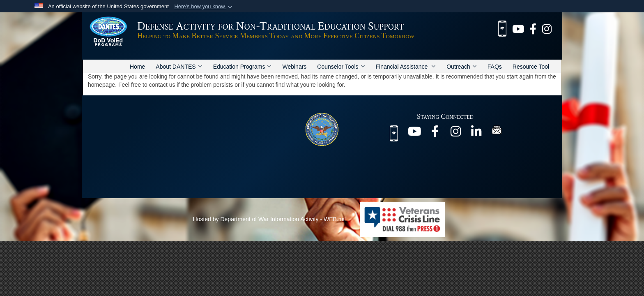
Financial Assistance (406, 67)
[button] (204, 7)
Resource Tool (531, 67)
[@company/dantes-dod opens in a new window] (476, 134)
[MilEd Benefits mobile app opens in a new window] (502, 28)
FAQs (495, 67)
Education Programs (243, 67)
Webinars (294, 67)
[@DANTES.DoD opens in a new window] (533, 28)
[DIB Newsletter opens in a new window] (497, 129)
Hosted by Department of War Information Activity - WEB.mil (269, 219)
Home (137, 67)
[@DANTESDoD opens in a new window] (518, 28)
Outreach (462, 67)
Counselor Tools (341, 67)
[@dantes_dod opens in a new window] (547, 28)
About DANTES (179, 67)
